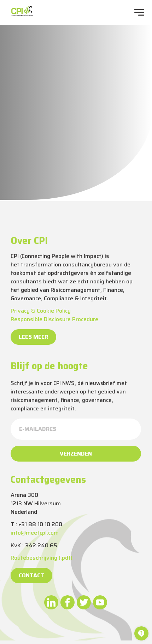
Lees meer (33, 337)
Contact (31, 575)
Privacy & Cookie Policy (41, 311)
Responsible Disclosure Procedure (54, 319)
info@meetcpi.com (35, 533)
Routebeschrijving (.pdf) (42, 558)
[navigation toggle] (139, 12)
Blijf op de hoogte (49, 366)
